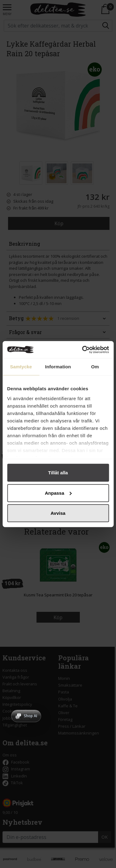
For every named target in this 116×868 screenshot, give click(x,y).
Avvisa (58, 513)
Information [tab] (58, 367)
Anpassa (58, 493)
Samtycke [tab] (21, 367)
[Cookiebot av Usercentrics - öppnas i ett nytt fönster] (83, 349)
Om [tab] (95, 367)
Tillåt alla (58, 473)
